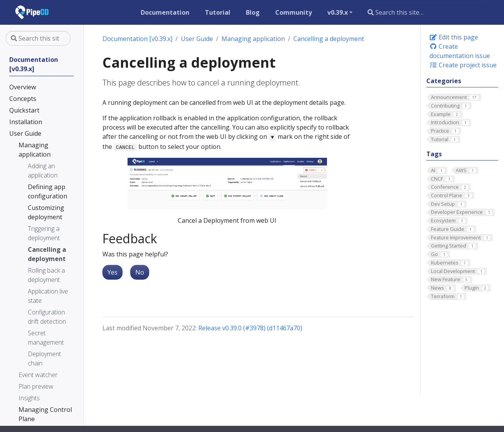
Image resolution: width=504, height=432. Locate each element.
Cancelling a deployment (329, 39)
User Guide (197, 39)
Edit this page (454, 37)
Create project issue (463, 65)
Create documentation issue (460, 51)
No (140, 272)
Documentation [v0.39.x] (137, 39)
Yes (112, 272)
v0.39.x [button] (338, 12)
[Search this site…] (424, 12)
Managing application (253, 39)
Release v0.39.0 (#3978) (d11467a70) (250, 328)
